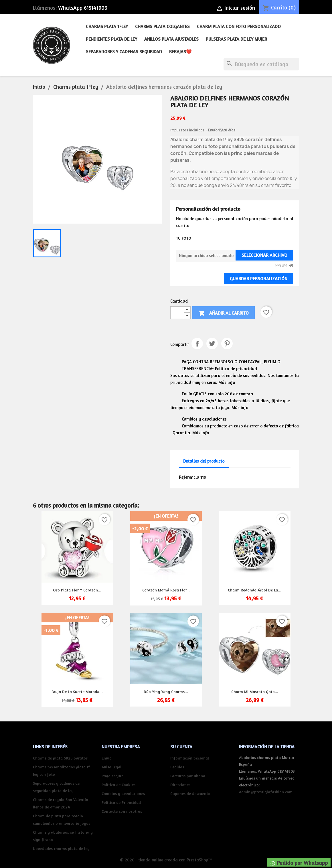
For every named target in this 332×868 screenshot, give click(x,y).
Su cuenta (181, 747)
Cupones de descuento (190, 793)
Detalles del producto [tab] (204, 461)
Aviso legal (111, 767)
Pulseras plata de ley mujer (236, 39)
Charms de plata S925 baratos (60, 758)
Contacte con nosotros (122, 811)
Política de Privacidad (121, 802)
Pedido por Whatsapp (299, 863)
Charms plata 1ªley (107, 26)
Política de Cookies (118, 785)
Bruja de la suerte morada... (77, 692)
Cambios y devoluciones (123, 793)
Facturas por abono (188, 776)
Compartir (197, 344)
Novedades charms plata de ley (61, 848)
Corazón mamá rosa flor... (166, 590)
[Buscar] (261, 64)
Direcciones (180, 785)
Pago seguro (113, 776)
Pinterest (227, 344)
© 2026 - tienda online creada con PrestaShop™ (166, 860)
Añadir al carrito (224, 313)
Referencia (189, 477)
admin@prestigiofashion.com (266, 792)
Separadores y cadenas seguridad (124, 52)
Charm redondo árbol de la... (255, 590)
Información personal (190, 758)
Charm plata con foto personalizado (239, 26)
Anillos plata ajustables (171, 39)
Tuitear (212, 344)
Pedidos (177, 767)
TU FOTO (184, 238)
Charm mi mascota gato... (255, 692)
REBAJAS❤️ (180, 52)
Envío (107, 758)
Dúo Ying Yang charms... (166, 692)
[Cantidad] (177, 313)
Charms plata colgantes (162, 26)
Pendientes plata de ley (111, 39)
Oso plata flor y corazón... (77, 590)
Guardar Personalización (259, 279)
